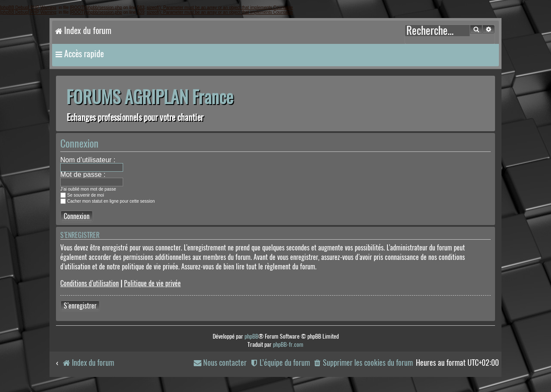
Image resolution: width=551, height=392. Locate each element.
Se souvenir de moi (82, 195)
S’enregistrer (80, 306)
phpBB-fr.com (288, 344)
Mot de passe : (83, 174)
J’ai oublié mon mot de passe (88, 189)
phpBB (251, 336)
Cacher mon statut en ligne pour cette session (107, 201)
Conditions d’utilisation (90, 283)
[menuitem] (363, 363)
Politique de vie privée (152, 283)
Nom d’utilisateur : (88, 160)
